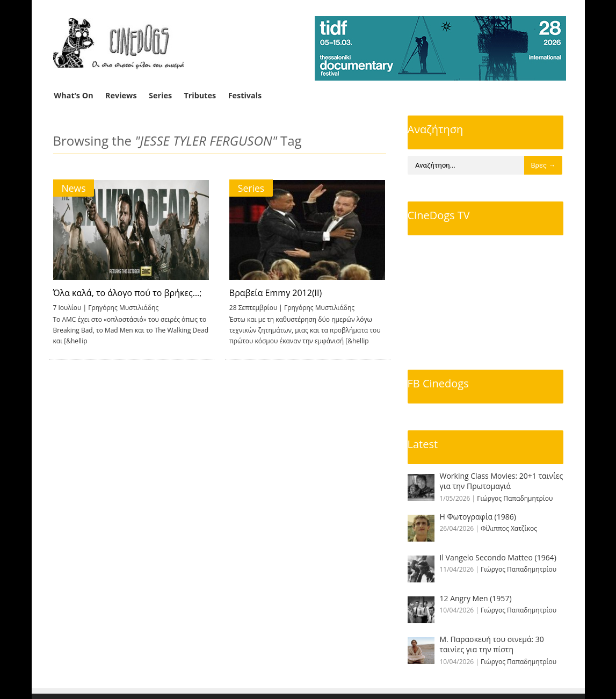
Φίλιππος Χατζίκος (509, 528)
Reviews (121, 95)
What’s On (73, 95)
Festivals (245, 95)
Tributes (200, 95)
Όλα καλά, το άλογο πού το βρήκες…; (128, 293)
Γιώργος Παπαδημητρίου (515, 498)
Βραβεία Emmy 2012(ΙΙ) (274, 293)
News (74, 188)
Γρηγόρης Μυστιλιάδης (123, 308)
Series (160, 95)
